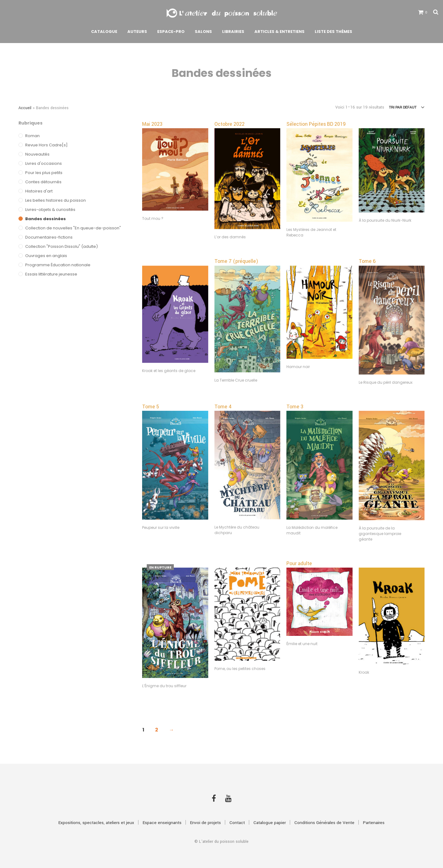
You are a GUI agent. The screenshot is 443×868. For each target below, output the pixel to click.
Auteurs (137, 32)
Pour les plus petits (44, 173)
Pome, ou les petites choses (240, 669)
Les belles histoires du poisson (56, 200)
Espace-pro (171, 32)
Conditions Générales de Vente (324, 823)
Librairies (233, 32)
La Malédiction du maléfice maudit (312, 530)
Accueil (25, 108)
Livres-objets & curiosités (50, 210)
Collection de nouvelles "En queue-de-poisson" (73, 228)
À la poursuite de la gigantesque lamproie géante (380, 534)
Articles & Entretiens (279, 32)
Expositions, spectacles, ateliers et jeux (96, 823)
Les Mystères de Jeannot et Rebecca (311, 232)
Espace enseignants (162, 823)
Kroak (364, 672)
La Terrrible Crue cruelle (236, 380)
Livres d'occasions (44, 163)
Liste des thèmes (333, 32)
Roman (32, 136)
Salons (203, 32)
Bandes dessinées (46, 219)
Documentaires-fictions (49, 237)
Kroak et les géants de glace (169, 371)
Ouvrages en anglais (46, 256)
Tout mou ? (153, 218)
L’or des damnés (230, 237)
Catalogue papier (270, 823)
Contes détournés (43, 182)
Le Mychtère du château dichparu (237, 530)
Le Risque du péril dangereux (386, 382)
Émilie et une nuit (302, 644)
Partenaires (374, 823)
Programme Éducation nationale (58, 265)
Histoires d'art (39, 191)
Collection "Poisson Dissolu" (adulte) (62, 246)
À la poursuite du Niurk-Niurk (385, 220)
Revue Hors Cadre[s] (46, 145)
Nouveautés (37, 154)
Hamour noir (298, 367)
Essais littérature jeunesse (51, 274)
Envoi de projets (206, 823)
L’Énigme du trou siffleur (164, 686)
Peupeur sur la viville (161, 527)
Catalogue (104, 32)
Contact (237, 823)
